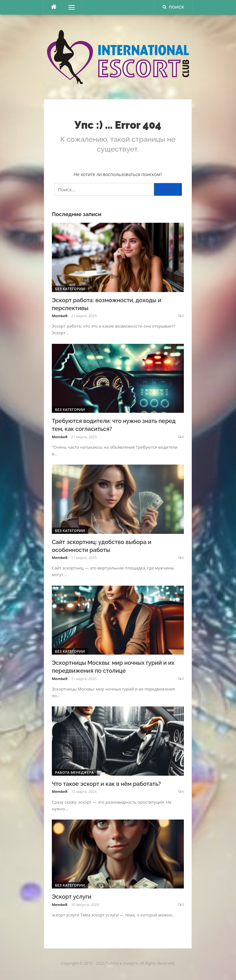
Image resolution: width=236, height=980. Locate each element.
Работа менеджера (74, 772)
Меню (69, 7)
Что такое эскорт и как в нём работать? (106, 784)
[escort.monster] (53, 7)
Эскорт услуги (72, 897)
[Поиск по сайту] (118, 189)
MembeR (60, 316)
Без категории (70, 289)
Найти (168, 191)
